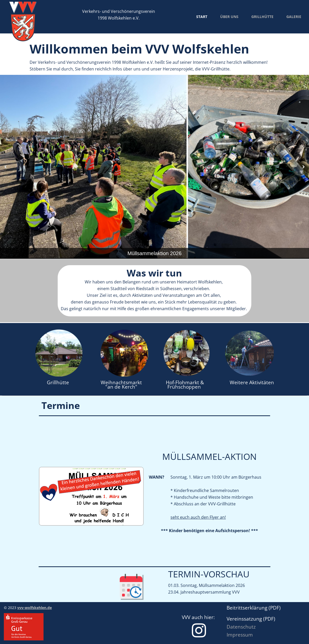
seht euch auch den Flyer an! (198, 517)
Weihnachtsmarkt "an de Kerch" (122, 385)
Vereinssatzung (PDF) (252, 619)
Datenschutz (241, 627)
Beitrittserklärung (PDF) (254, 608)
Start (202, 17)
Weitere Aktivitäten (252, 382)
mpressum (240, 635)
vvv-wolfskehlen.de (35, 608)
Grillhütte (262, 17)
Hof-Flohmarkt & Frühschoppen (185, 385)
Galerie (294, 17)
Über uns (229, 17)
